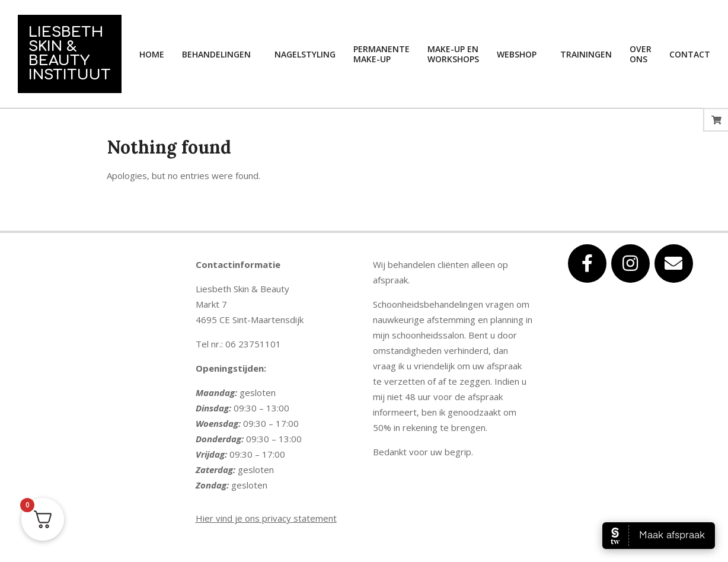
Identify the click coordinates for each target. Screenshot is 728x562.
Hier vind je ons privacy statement (266, 518)
